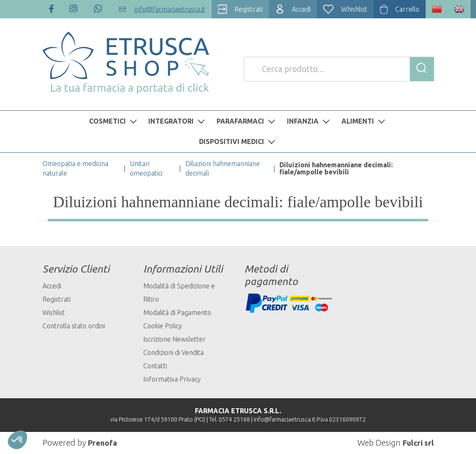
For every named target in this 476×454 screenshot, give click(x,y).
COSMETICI (114, 121)
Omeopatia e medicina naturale (75, 168)
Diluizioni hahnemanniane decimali (223, 168)
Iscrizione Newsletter (174, 339)
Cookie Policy (163, 326)
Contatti (155, 366)
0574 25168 (234, 419)
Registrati (57, 299)
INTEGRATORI (178, 121)
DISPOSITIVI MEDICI (238, 141)
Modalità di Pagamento (177, 313)
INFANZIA (309, 121)
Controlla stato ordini (74, 326)
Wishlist (54, 313)
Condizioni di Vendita (173, 352)
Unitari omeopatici (146, 168)
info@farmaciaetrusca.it (284, 419)
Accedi (52, 286)
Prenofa (103, 443)
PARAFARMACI (247, 121)
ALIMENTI (364, 121)
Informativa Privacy (172, 379)
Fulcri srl (417, 443)
